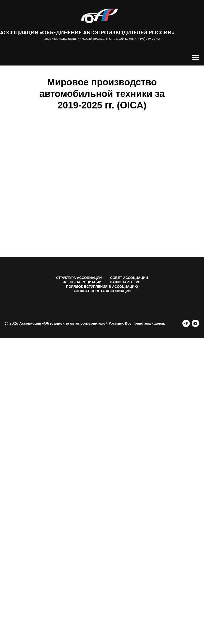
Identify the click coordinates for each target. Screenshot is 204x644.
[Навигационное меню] (196, 58)
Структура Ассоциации (79, 278)
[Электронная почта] (195, 323)
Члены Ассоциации (82, 282)
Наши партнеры (126, 282)
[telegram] (186, 323)
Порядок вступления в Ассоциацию (102, 287)
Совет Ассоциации (129, 278)
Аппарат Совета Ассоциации (102, 291)
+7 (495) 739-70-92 (147, 39)
